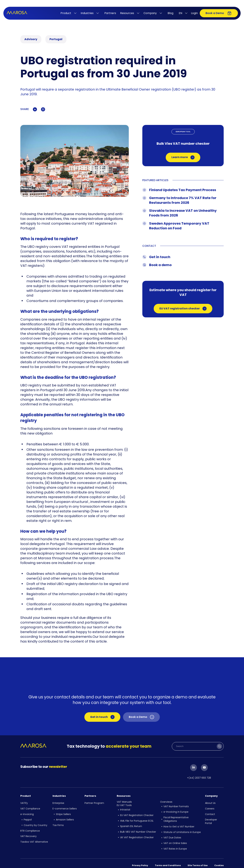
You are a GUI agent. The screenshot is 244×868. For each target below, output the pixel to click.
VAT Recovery (28, 832)
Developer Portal (211, 819)
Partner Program (94, 802)
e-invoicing (27, 812)
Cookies (219, 860)
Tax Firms (58, 822)
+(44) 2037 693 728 (199, 777)
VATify (24, 802)
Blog (170, 13)
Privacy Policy (140, 860)
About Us (210, 802)
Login (194, 13)
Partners (110, 13)
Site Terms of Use (198, 860)
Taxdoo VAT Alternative (34, 837)
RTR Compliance (30, 827)
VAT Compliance (30, 807)
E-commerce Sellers (65, 807)
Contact (210, 812)
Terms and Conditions (168, 860)
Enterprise (58, 802)
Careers (210, 807)
